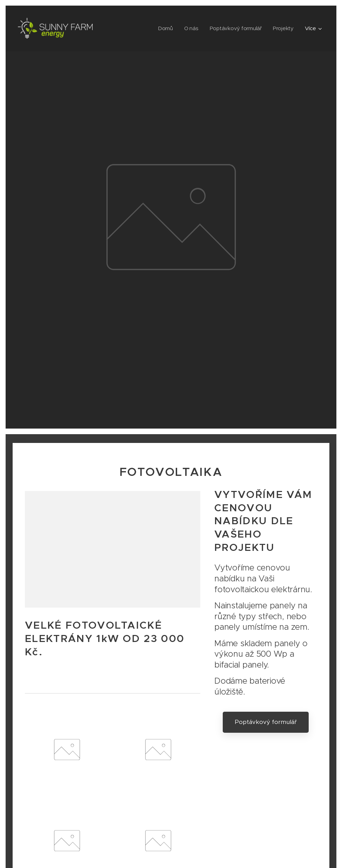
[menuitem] (164, 28)
